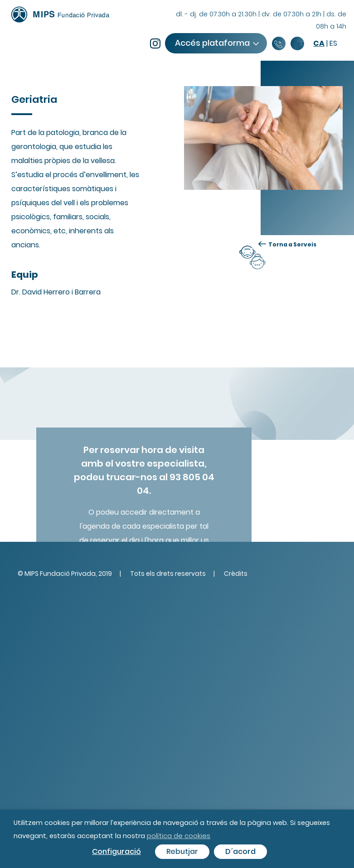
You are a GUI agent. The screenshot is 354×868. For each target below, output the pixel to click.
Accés (217, 43)
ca (319, 43)
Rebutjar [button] (182, 851)
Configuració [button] (116, 851)
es (333, 43)
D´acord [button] (240, 851)
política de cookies (179, 836)
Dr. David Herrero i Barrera (56, 292)
